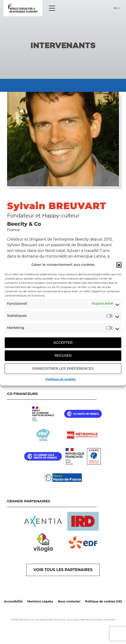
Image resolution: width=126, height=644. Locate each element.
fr (116, 8)
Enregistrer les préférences (63, 368)
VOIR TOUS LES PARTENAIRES (63, 570)
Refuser (63, 355)
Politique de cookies (61, 379)
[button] (119, 265)
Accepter (63, 342)
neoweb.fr (110, 620)
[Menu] (52, 8)
